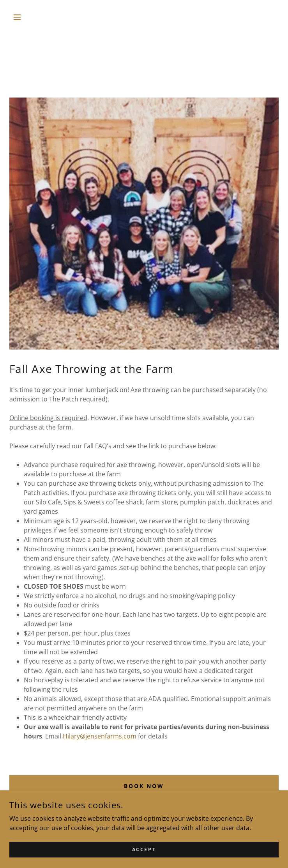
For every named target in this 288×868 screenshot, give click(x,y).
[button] (30, 17)
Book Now (144, 786)
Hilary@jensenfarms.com (100, 736)
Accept (144, 855)
